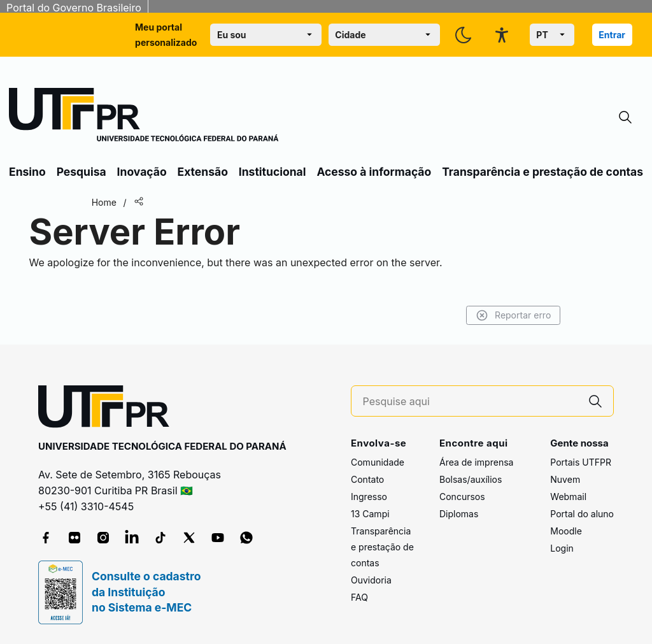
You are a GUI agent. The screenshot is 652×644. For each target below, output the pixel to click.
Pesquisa (81, 172)
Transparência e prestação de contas (542, 172)
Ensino (27, 172)
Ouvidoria (371, 580)
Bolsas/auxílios (471, 479)
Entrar (612, 35)
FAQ (359, 597)
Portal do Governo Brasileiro (74, 8)
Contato (367, 479)
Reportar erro (507, 315)
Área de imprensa (476, 462)
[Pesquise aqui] (471, 402)
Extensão (203, 172)
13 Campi (370, 514)
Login (562, 548)
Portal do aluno (582, 514)
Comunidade (378, 462)
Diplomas (459, 514)
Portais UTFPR (581, 462)
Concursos (462, 497)
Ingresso (369, 497)
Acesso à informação (374, 172)
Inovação (142, 172)
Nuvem (565, 479)
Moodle (566, 531)
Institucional (273, 172)
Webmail (568, 497)
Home (110, 202)
